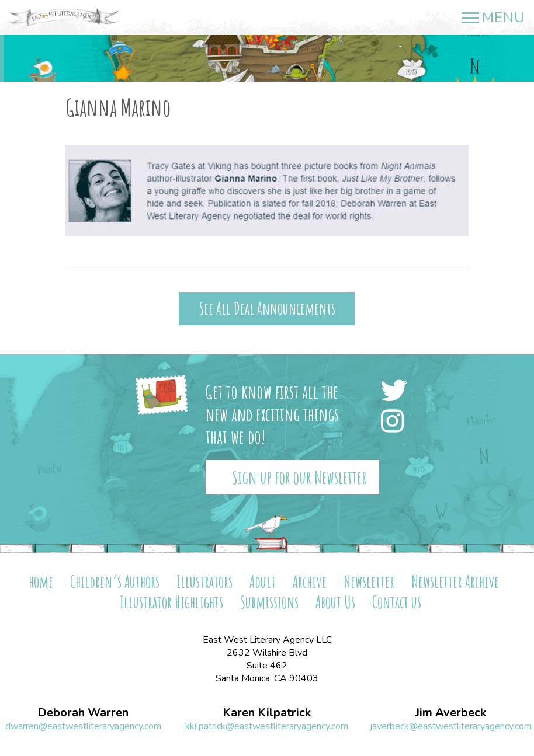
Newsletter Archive (455, 582)
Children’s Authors (115, 582)
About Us (335, 602)
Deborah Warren (83, 713)
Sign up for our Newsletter (299, 477)
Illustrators (204, 582)
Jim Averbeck (451, 713)
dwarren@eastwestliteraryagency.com (83, 726)
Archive (310, 582)
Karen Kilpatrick (267, 713)
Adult (263, 582)
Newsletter (369, 582)
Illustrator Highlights (171, 602)
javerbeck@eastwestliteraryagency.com (451, 726)
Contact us (397, 602)
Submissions (269, 602)
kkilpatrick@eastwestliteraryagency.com (267, 726)
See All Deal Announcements (267, 309)
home (41, 582)
